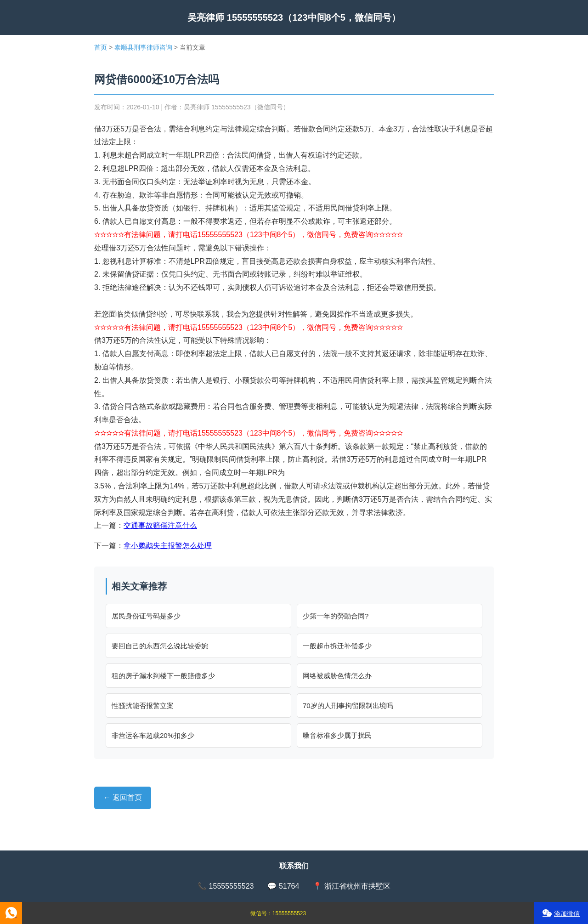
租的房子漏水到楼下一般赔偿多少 (163, 676)
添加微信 (561, 913)
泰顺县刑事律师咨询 (143, 47)
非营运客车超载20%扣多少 (153, 735)
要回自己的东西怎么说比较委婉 (160, 646)
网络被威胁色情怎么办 (337, 676)
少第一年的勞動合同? (336, 616)
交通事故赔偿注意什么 (160, 525)
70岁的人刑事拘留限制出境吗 (348, 706)
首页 (101, 47)
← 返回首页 (123, 797)
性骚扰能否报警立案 (143, 706)
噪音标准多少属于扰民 (337, 735)
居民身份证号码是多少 (146, 616)
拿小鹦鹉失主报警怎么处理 (168, 546)
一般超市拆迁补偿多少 (337, 646)
